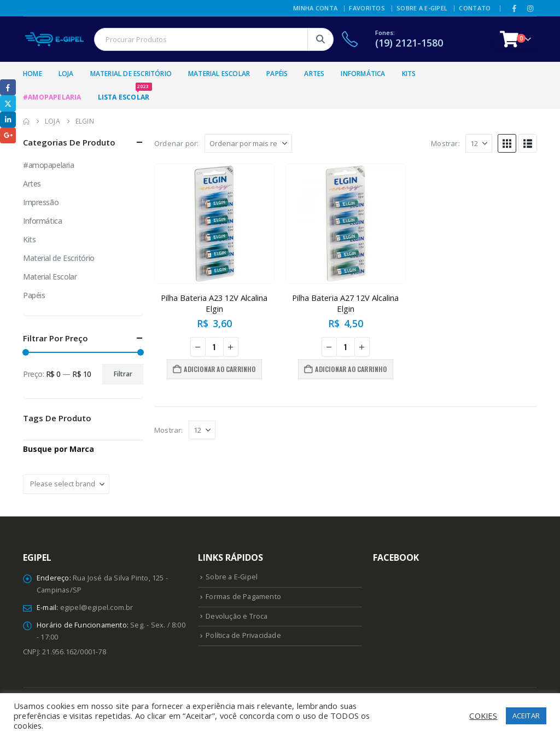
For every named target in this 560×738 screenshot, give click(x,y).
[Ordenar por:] (248, 143)
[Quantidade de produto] (214, 347)
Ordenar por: (176, 143)
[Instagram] (530, 8)
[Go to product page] (214, 224)
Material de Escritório (131, 74)
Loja (66, 74)
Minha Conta (315, 8)
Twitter (8, 103)
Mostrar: (445, 143)
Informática (363, 74)
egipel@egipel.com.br (97, 608)
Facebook (8, 87)
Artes (314, 74)
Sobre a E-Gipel (422, 8)
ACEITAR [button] (526, 716)
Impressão (41, 202)
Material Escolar (219, 74)
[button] (507, 143)
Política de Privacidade (243, 635)
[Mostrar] (479, 143)
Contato (475, 8)
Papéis (277, 74)
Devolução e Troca (237, 616)
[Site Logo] (54, 39)
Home (33, 74)
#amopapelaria (49, 165)
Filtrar (123, 374)
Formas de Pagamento (243, 597)
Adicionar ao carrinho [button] (220, 369)
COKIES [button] (483, 716)
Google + (8, 135)
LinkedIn (8, 120)
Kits (409, 74)
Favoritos (367, 8)
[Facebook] (515, 8)
